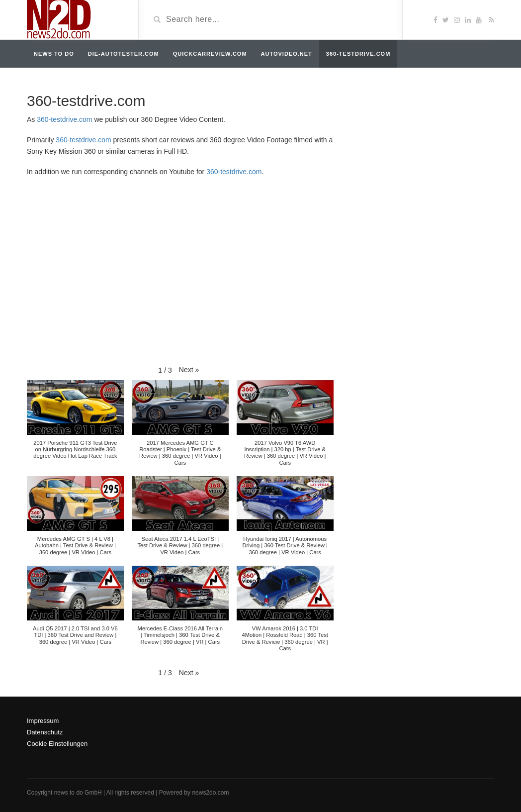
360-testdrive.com (358, 54)
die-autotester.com (124, 54)
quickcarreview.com (210, 54)
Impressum (43, 721)
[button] (189, 370)
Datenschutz (45, 732)
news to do (54, 54)
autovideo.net (287, 54)
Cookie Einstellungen (57, 744)
